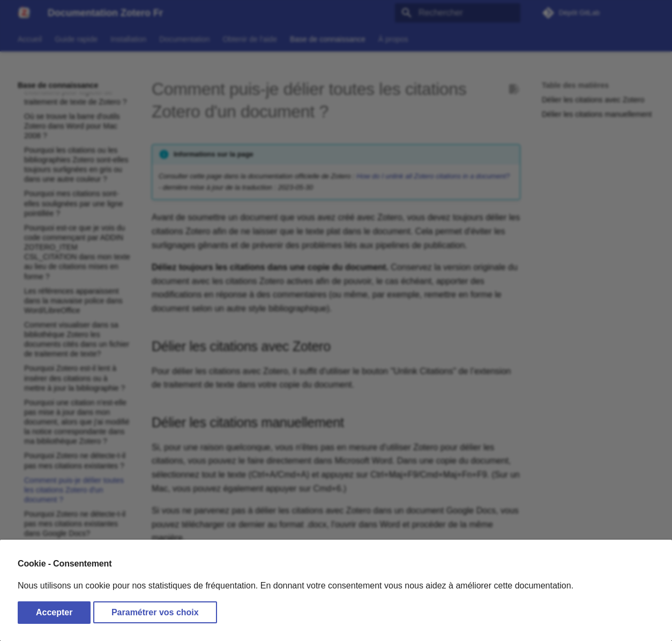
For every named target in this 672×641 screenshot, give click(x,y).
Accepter (54, 612)
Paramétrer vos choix (155, 612)
